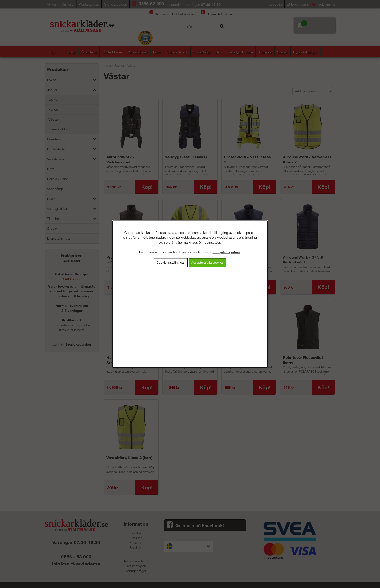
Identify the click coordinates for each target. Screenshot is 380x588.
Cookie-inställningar (171, 263)
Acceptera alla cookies (207, 263)
